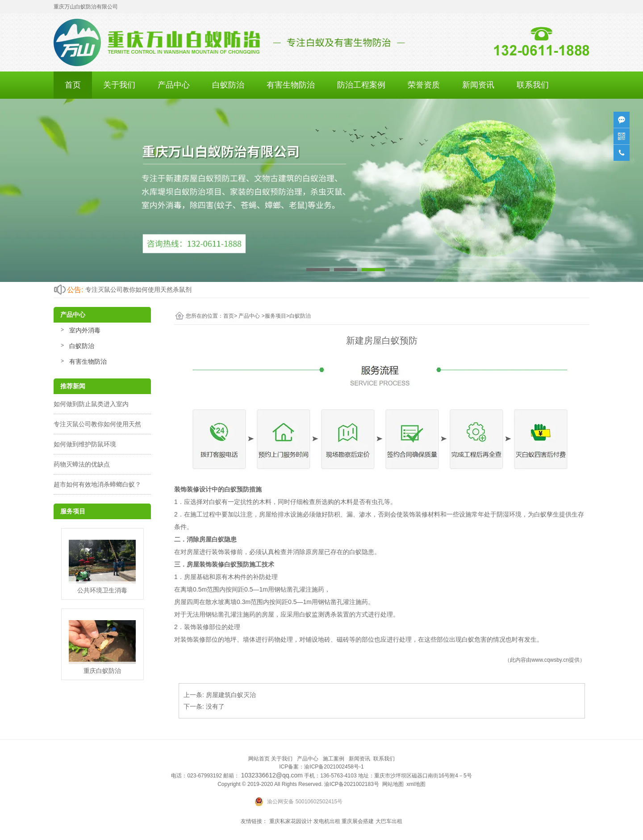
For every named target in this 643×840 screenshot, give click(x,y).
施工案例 (334, 759)
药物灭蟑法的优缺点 (82, 464)
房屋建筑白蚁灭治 (231, 695)
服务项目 (276, 316)
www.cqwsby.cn (550, 660)
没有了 (215, 706)
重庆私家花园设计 (291, 821)
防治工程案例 (361, 85)
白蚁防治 (228, 85)
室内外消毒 (85, 330)
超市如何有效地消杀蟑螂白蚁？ (97, 484)
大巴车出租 (389, 821)
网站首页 (259, 759)
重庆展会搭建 (358, 821)
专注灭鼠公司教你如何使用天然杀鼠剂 (138, 290)
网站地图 (393, 784)
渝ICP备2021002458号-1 (334, 767)
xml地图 (416, 784)
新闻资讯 (478, 85)
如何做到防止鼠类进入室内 (91, 404)
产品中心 (174, 85)
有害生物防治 (291, 85)
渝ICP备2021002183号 (352, 784)
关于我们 (119, 85)
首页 (73, 85)
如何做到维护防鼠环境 (85, 444)
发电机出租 (327, 821)
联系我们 (533, 85)
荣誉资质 (424, 85)
